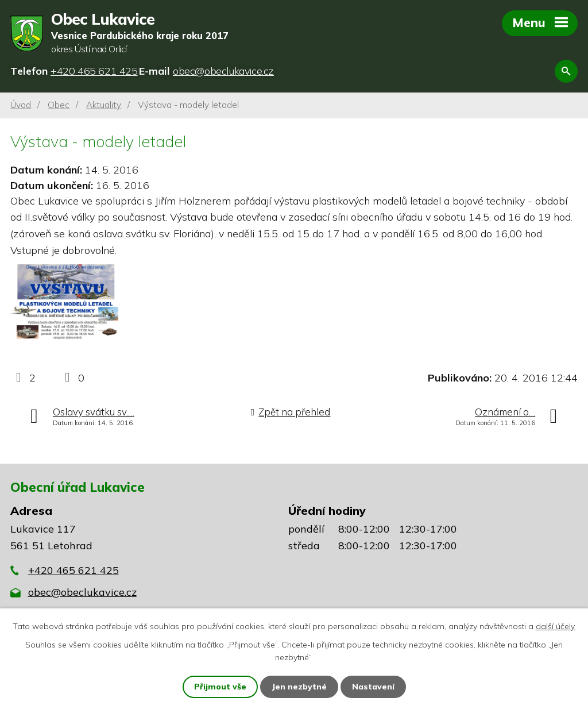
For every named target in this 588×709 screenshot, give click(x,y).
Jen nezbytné (299, 687)
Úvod (21, 105)
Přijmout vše (220, 687)
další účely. (556, 626)
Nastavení (373, 687)
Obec (59, 105)
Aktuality (104, 105)
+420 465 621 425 (73, 570)
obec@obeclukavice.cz (82, 592)
